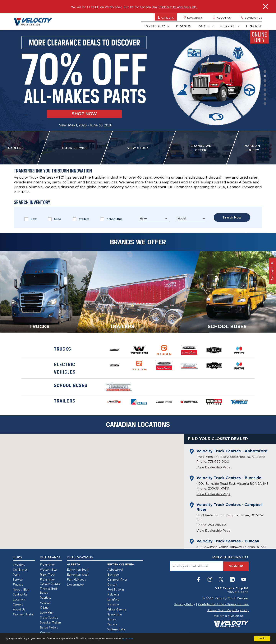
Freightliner (47, 565)
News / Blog (21, 589)
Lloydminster (75, 584)
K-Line (44, 607)
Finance (254, 26)
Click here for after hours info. (178, 7)
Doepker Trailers (51, 622)
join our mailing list (230, 557)
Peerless (46, 598)
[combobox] (154, 219)
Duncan (112, 584)
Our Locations (80, 557)
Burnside (113, 575)
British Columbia (121, 564)
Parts (206, 26)
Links (17, 557)
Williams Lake (116, 629)
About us (222, 18)
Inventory (157, 26)
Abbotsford (115, 570)
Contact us (251, 18)
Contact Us (20, 594)
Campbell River (117, 580)
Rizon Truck (48, 575)
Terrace (112, 624)
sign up (236, 566)
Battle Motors (49, 627)
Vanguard (46, 632)
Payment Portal (23, 614)
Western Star (49, 570)
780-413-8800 (238, 592)
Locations (193, 18)
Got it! (262, 639)
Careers (166, 18)
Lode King (47, 612)
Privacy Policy (185, 604)
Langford (113, 599)
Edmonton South (78, 570)
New (30, 219)
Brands (184, 26)
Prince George (117, 609)
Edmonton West (78, 575)
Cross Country (49, 617)
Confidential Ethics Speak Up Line (223, 604)
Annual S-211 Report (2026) (228, 610)
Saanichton (115, 614)
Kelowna (113, 594)
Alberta (74, 564)
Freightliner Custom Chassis (50, 582)
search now (232, 217)
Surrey (112, 619)
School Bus (111, 219)
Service (230, 26)
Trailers (81, 219)
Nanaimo (113, 604)
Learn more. (128, 638)
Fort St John (116, 589)
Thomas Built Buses (48, 591)
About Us (19, 609)
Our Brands (20, 570)
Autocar (45, 603)
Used (55, 219)
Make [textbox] (143, 219)
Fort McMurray (76, 580)
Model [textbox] (182, 219)
